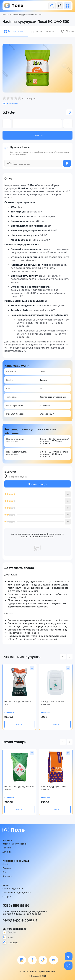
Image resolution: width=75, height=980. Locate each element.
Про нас (7, 868)
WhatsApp (13, 942)
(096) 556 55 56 (16, 905)
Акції (5, 864)
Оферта (7, 896)
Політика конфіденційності (17, 893)
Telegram (12, 932)
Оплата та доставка (13, 888)
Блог (5, 872)
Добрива (7, 852)
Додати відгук (38, 484)
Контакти (7, 876)
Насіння (7, 848)
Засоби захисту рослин (15, 844)
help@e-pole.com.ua (20, 920)
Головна (6, 15)
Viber (10, 937)
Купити (38, 135)
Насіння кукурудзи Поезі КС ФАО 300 (27, 15)
